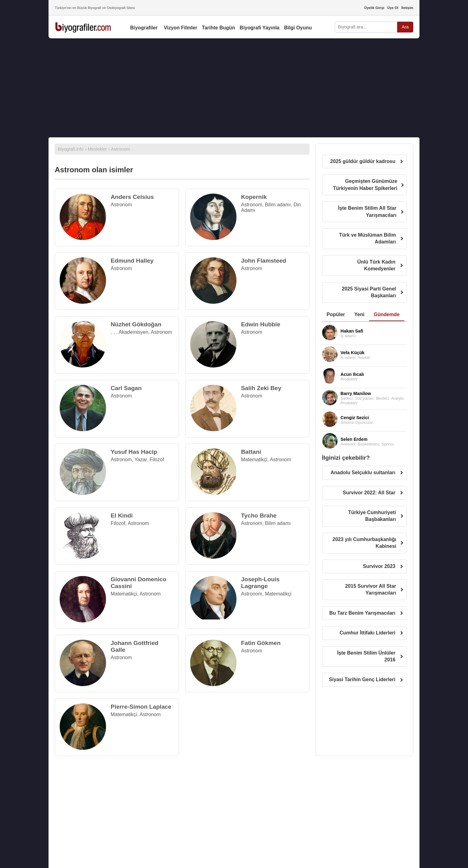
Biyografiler (144, 28)
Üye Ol (393, 8)
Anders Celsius (132, 197)
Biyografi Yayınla (260, 28)
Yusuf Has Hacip (134, 452)
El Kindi (122, 516)
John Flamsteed (264, 261)
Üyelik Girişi (374, 8)
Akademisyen (134, 332)
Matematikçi (254, 460)
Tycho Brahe (259, 516)
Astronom (121, 205)
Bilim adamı (278, 205)
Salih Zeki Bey (261, 388)
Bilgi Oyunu (298, 28)
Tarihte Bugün (218, 28)
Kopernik (254, 197)
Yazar (141, 460)
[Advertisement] (234, 88)
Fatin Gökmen (261, 643)
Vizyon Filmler (181, 28)
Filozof (157, 460)
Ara (405, 27)
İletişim (407, 8)
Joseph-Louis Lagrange (260, 583)
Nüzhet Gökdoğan (136, 324)
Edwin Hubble (261, 324)
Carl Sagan (126, 388)
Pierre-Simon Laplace (141, 707)
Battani (251, 452)
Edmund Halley (132, 261)
